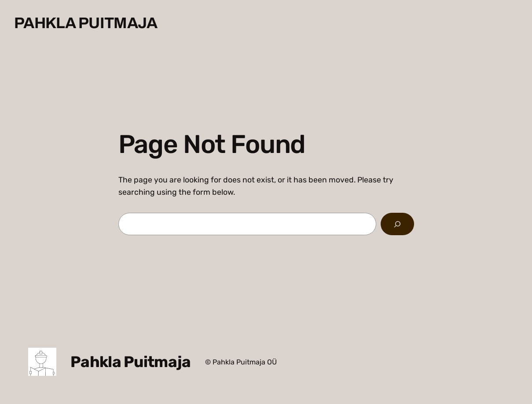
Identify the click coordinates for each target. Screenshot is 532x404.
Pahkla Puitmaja (86, 23)
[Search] (397, 224)
